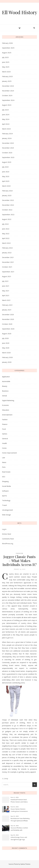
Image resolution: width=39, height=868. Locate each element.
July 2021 (5, 281)
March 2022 (6, 243)
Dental (4, 396)
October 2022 (7, 210)
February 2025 (7, 76)
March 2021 (6, 300)
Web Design (6, 515)
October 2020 (7, 324)
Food (4, 429)
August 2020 (7, 334)
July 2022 (5, 224)
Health (4, 443)
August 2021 (7, 276)
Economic (5, 405)
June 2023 (6, 172)
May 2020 (6, 348)
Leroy (6, 779)
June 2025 (6, 62)
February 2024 (7, 134)
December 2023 (8, 143)
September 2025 (8, 48)
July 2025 (5, 57)
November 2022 (8, 205)
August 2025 (7, 53)
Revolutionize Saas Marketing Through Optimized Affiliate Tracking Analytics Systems (20, 820)
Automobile (6, 381)
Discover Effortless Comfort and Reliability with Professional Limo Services (19, 829)
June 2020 (6, 343)
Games (5, 434)
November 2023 (8, 148)
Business (5, 391)
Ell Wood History (20, 12)
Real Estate (6, 472)
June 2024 (6, 114)
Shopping (5, 481)
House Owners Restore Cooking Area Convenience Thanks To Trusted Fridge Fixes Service (19, 810)
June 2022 (6, 229)
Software (5, 491)
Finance (5, 424)
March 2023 (6, 186)
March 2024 (6, 129)
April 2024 (6, 124)
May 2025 (6, 67)
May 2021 (6, 291)
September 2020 (8, 329)
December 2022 (8, 200)
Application (6, 377)
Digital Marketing (8, 400)
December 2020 (8, 314)
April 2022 (6, 238)
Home (4, 448)
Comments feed (8, 539)
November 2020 (8, 319)
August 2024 (7, 105)
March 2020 (6, 353)
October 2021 (7, 267)
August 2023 (7, 162)
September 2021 (8, 272)
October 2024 (7, 95)
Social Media (6, 486)
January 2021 (7, 310)
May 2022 (6, 234)
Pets (4, 467)
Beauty (5, 386)
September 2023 (8, 157)
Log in (4, 529)
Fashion (5, 419)
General (5, 439)
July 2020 (5, 338)
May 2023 (6, 176)
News (4, 462)
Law (4, 458)
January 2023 (7, 195)
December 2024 (8, 86)
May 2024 (6, 119)
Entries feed (6, 534)
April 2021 (6, 295)
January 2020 (7, 362)
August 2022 (7, 219)
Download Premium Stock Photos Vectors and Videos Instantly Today (19, 801)
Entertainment (7, 415)
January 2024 (7, 138)
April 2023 (6, 181)
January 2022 (7, 253)
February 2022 (7, 248)
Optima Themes (25, 864)
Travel (4, 505)
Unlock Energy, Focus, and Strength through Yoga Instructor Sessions (19, 839)
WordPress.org (8, 543)
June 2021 (6, 286)
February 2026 (7, 43)
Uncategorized (7, 510)
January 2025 (7, 81)
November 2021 (8, 262)
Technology (6, 500)
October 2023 (7, 153)
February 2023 (7, 191)
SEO (4, 477)
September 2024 (8, 100)
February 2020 (7, 357)
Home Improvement (9, 453)
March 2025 (6, 72)
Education (6, 410)
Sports (4, 496)
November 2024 (8, 91)
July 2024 (5, 110)
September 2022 (8, 214)
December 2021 (8, 257)
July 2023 (5, 167)
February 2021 (7, 305)
